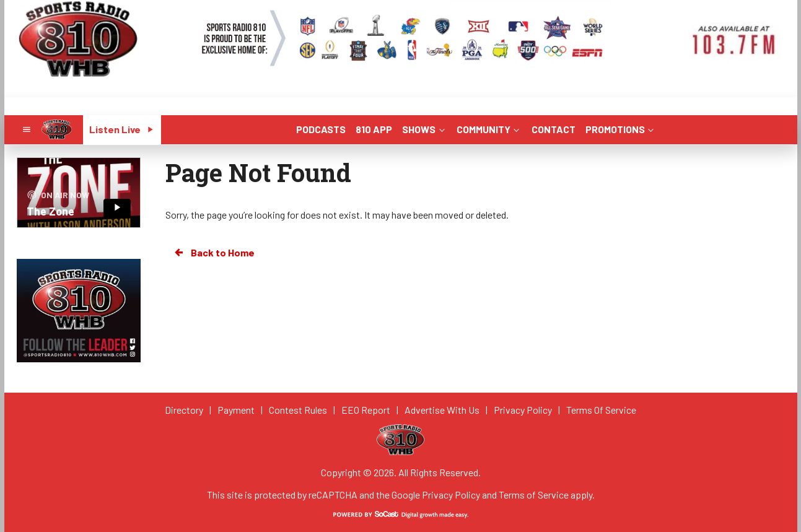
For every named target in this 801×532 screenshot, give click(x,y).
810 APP (374, 129)
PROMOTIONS (621, 129)
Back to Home (214, 253)
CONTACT (554, 129)
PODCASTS (321, 129)
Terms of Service (534, 495)
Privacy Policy (451, 495)
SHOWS (424, 129)
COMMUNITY (489, 129)
